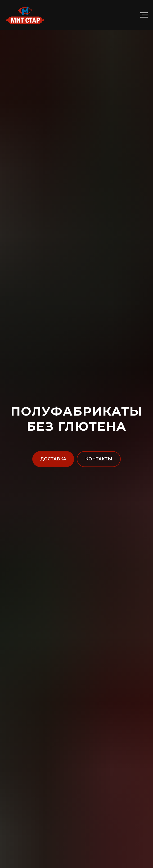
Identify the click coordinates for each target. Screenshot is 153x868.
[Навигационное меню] (144, 15)
